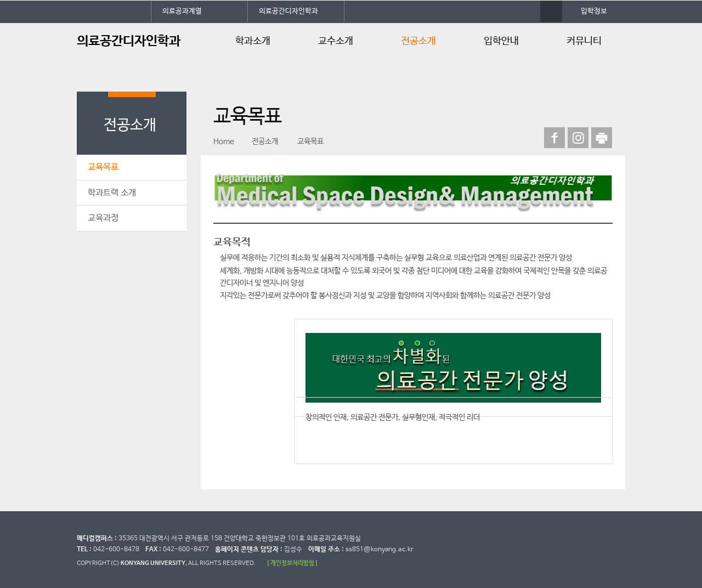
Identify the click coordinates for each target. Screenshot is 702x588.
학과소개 (253, 41)
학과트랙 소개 (112, 193)
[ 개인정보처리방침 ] (292, 563)
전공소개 (418, 41)
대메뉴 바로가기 (0, 0)
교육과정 (103, 218)
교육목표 (103, 167)
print (602, 138)
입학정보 (594, 11)
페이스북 (554, 138)
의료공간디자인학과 (288, 11)
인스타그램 (578, 138)
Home (224, 142)
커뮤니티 (584, 41)
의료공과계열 (182, 11)
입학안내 (501, 41)
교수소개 (336, 41)
